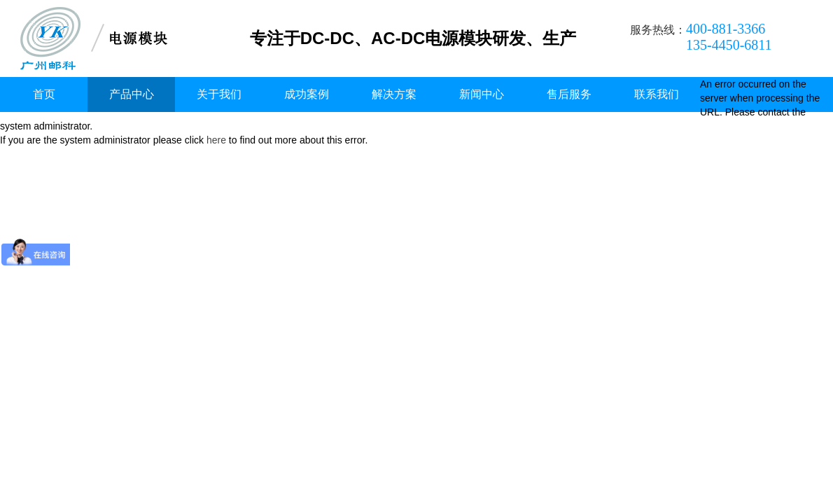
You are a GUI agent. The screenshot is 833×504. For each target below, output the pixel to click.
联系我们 (657, 94)
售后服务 (569, 94)
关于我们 (219, 94)
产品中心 (132, 94)
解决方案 (394, 94)
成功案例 (307, 94)
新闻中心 (482, 94)
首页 (44, 94)
